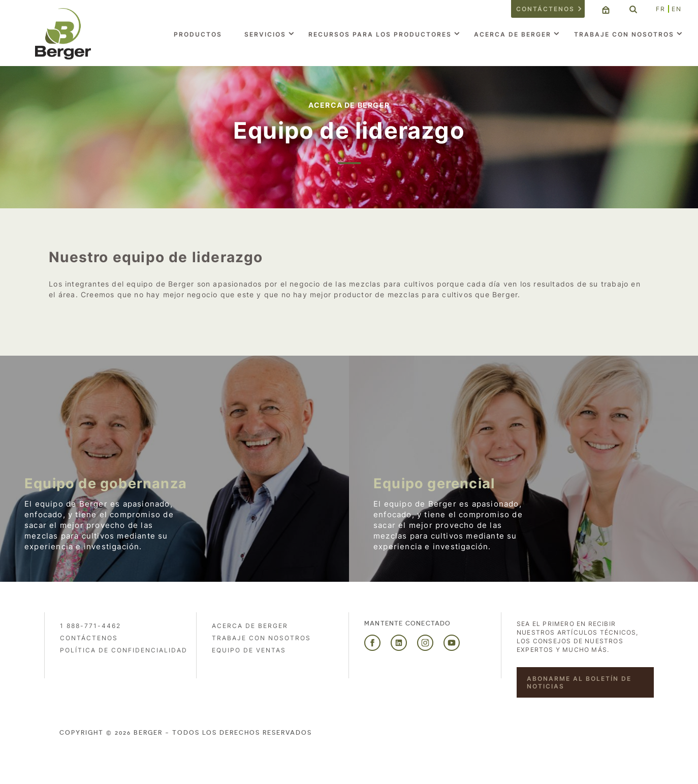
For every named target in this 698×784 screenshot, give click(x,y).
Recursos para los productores (380, 34)
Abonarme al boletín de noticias (579, 682)
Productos (198, 34)
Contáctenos (545, 9)
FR (661, 9)
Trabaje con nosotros (624, 34)
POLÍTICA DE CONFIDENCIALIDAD (124, 650)
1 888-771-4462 (90, 626)
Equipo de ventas (249, 650)
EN (677, 9)
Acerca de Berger (513, 34)
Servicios (265, 34)
